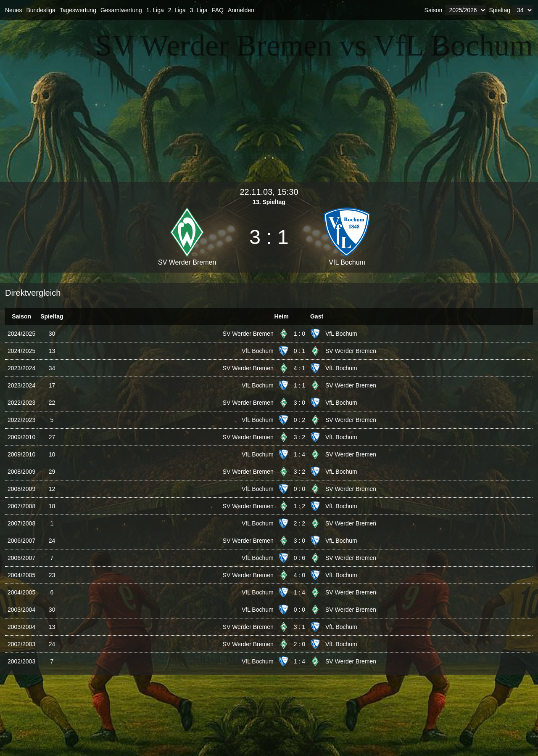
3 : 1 (299, 627)
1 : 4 (299, 454)
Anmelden (241, 10)
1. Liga (155, 10)
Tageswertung (78, 10)
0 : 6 (299, 558)
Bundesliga (41, 10)
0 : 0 (299, 489)
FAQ (218, 10)
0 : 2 (299, 420)
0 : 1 (299, 351)
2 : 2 (299, 523)
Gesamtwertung (121, 10)
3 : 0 (299, 403)
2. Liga (177, 10)
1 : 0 (299, 334)
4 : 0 (299, 575)
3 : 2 (299, 437)
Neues (13, 10)
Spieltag (500, 10)
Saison (434, 10)
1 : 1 (299, 385)
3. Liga (199, 10)
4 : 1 (299, 368)
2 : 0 (299, 644)
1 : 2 (299, 506)
